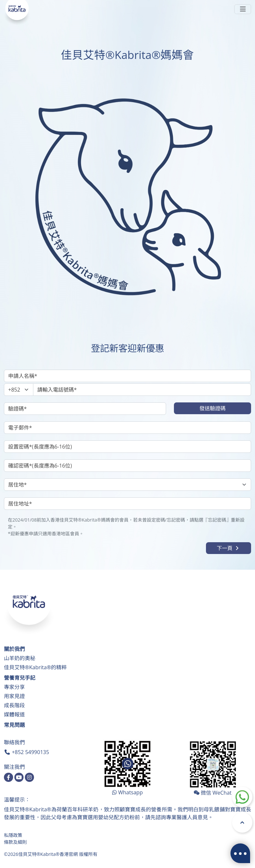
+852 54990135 (30, 752)
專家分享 (14, 687)
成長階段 (14, 705)
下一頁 (229, 548)
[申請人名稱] (127, 376)
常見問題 (14, 725)
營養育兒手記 (20, 678)
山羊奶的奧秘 (20, 658)
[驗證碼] (85, 409)
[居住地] (127, 485)
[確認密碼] (127, 466)
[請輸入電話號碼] (142, 390)
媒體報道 (14, 714)
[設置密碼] (127, 447)
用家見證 (14, 696)
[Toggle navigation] (243, 9)
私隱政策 (13, 835)
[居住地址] (127, 504)
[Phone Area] (19, 390)
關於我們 (14, 649)
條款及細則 (15, 842)
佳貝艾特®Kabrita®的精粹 (35, 667)
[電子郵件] (127, 428)
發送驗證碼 (212, 408)
